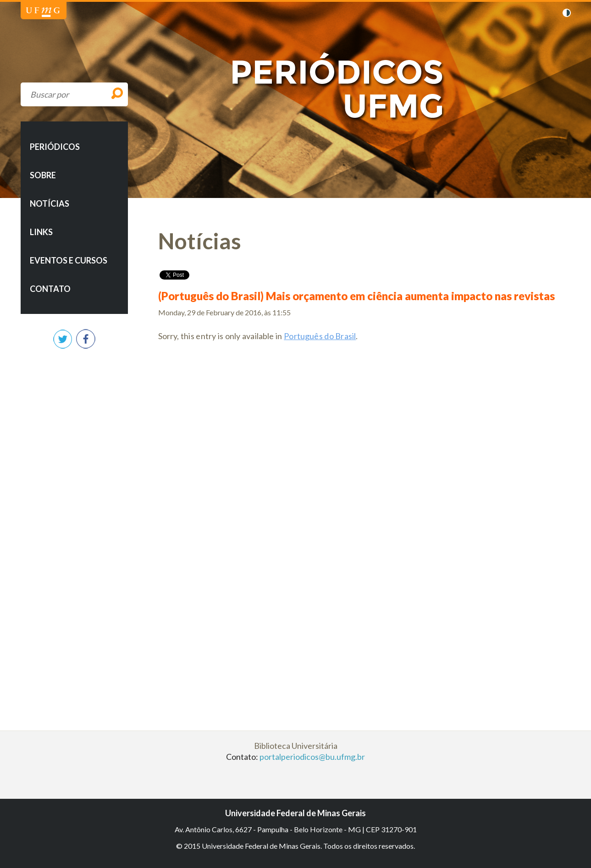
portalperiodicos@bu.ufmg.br (312, 757)
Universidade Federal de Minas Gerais (43, 12)
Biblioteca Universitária (296, 746)
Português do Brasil (320, 336)
